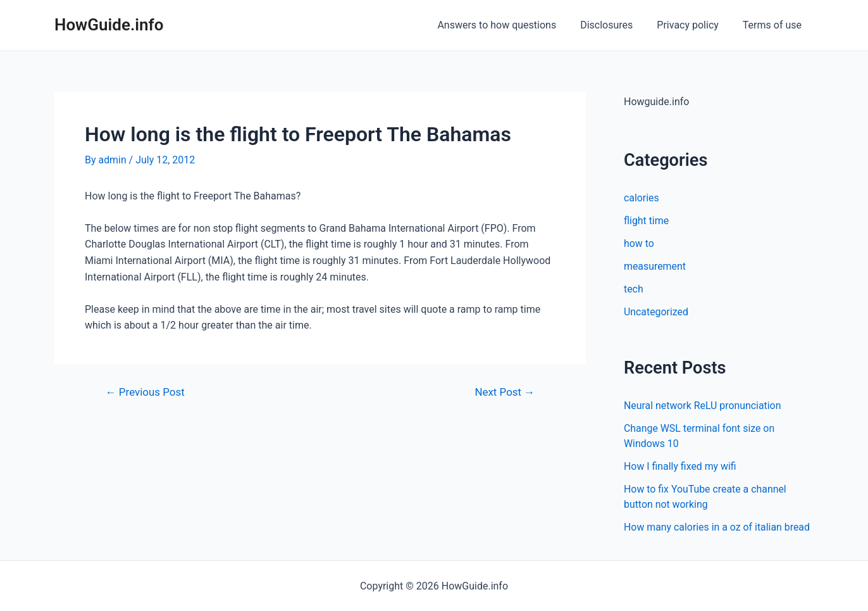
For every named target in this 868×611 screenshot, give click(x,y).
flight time (647, 221)
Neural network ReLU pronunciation (703, 406)
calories (642, 198)
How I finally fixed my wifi (680, 466)
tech (634, 289)
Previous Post (146, 392)
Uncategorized (656, 312)
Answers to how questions (510, 25)
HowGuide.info (109, 25)
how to (639, 243)
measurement (655, 266)
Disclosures (616, 25)
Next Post (505, 392)
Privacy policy (693, 25)
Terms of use (774, 25)
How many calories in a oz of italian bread (717, 527)
